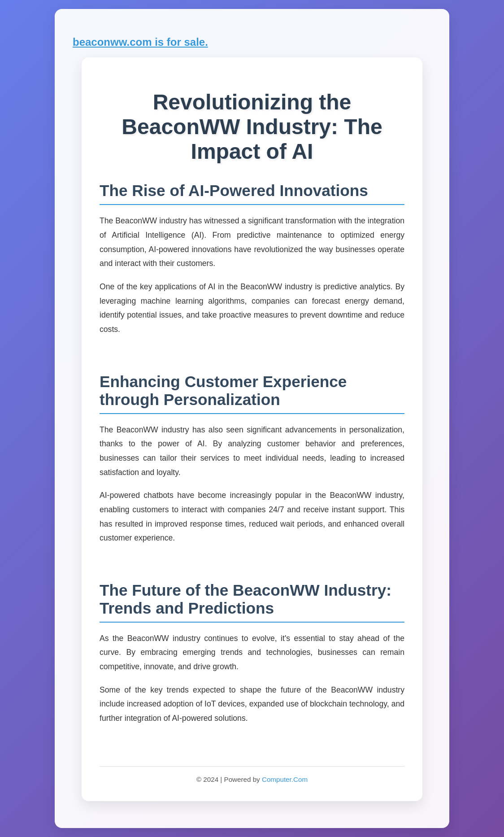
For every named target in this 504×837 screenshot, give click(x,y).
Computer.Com (285, 779)
